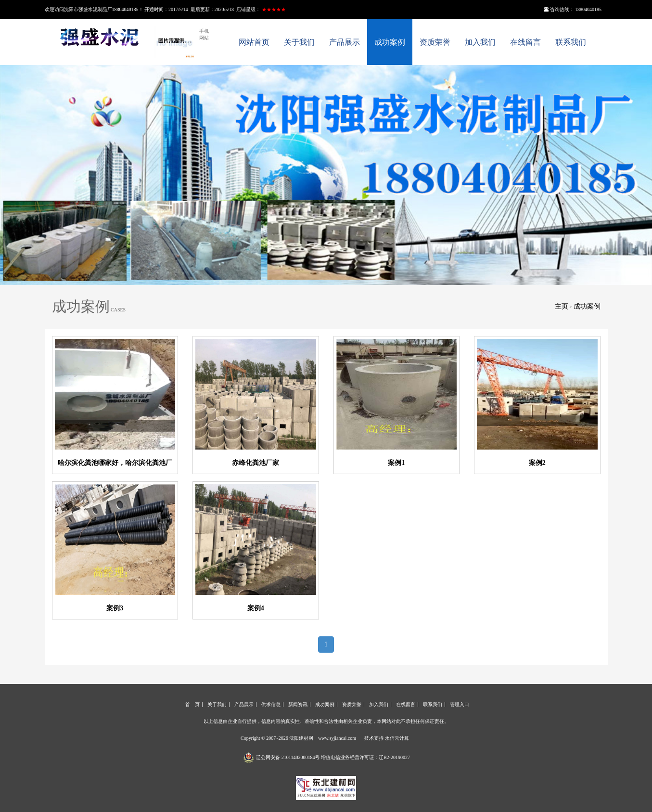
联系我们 (571, 42)
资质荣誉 (435, 42)
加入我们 (480, 42)
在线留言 (525, 42)
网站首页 (254, 42)
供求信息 (271, 704)
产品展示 (345, 42)
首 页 (192, 704)
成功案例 (390, 42)
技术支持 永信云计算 (387, 738)
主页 (562, 306)
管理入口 (460, 704)
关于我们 (299, 42)
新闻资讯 (298, 704)
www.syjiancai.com (337, 738)
